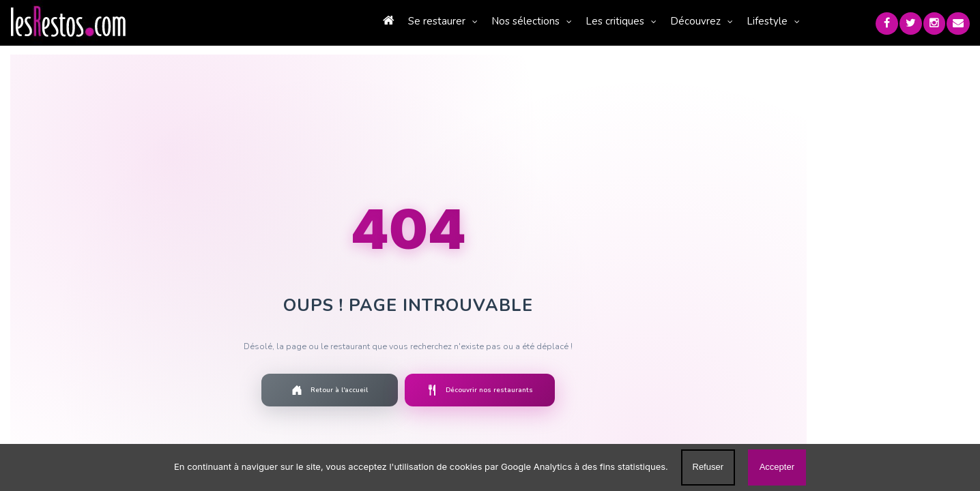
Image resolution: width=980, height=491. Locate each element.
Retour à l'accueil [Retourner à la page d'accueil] (255, 390)
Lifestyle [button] (706, 21)
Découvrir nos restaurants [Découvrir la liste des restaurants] (405, 390)
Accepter (777, 467)
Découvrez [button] (635, 21)
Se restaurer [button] (376, 21)
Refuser (708, 467)
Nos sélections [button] (465, 21)
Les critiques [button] (554, 21)
